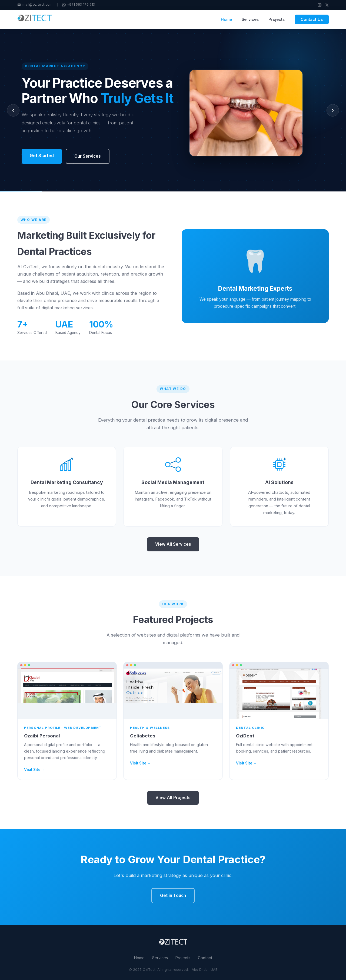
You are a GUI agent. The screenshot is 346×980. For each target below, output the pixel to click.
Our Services (88, 156)
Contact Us (312, 19)
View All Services (173, 544)
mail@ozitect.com (35, 5)
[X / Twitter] (327, 5)
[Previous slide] (13, 110)
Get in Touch (173, 895)
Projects (277, 19)
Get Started (42, 156)
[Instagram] (320, 5)
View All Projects (173, 798)
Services (250, 19)
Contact (205, 958)
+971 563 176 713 (79, 5)
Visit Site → (35, 770)
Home (227, 19)
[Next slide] (333, 110)
